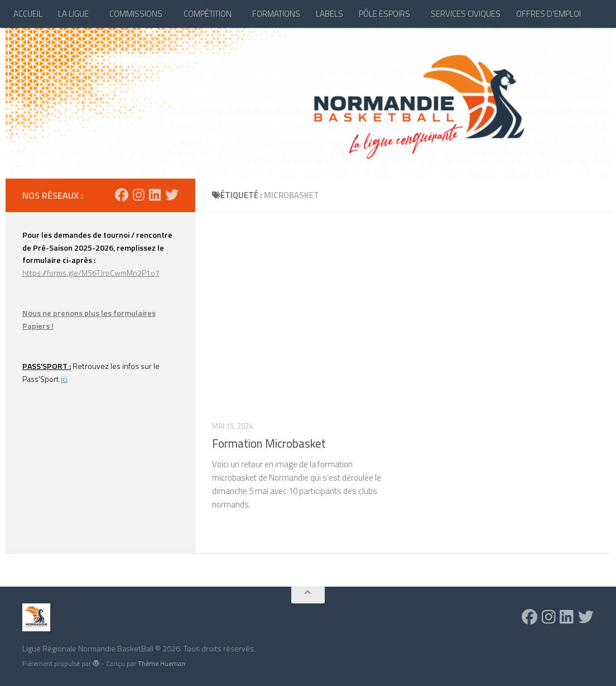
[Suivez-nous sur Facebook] (122, 195)
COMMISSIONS (136, 14)
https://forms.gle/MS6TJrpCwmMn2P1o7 (91, 273)
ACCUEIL (28, 14)
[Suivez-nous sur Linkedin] (155, 195)
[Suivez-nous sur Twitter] (172, 195)
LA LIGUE (73, 14)
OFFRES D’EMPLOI (548, 14)
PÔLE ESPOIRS (384, 14)
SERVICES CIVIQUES (466, 14)
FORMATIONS (276, 14)
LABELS (329, 14)
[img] (96, 663)
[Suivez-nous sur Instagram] (139, 195)
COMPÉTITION (208, 14)
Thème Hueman (162, 663)
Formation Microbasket (269, 443)
